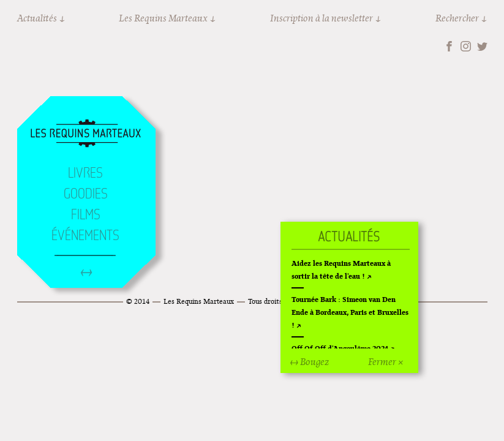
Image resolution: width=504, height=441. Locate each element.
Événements (85, 235)
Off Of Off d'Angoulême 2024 (340, 348)
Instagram (466, 46)
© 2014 (138, 301)
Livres (85, 173)
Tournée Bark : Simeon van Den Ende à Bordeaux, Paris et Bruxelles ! (350, 312)
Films (86, 214)
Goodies (86, 194)
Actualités (37, 18)
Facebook (449, 46)
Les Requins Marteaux (163, 18)
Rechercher (457, 18)
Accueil (86, 134)
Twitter (482, 46)
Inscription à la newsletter (322, 18)
